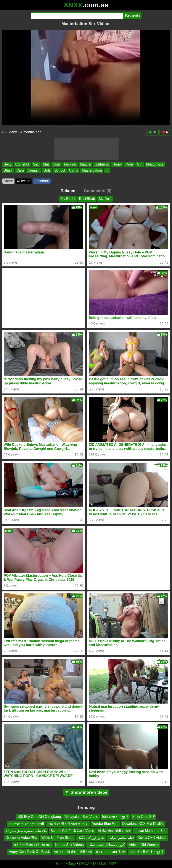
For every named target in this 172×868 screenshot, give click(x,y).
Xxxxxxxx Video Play (22, 838)
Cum (56, 164)
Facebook (42, 181)
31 (152, 132)
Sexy (8, 164)
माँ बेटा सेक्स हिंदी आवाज (114, 831)
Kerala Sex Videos (69, 845)
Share (8, 181)
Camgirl (34, 170)
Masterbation (92, 170)
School (60, 170)
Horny (117, 164)
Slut (46, 164)
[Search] (77, 16)
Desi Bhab (87, 199)
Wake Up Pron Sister (57, 838)
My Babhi (68, 199)
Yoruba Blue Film (105, 824)
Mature (85, 164)
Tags (72, 864)
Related (68, 191)
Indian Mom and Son (151, 831)
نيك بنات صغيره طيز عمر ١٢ (26, 831)
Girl (140, 164)
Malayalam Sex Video (82, 817)
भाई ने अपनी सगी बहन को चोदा (68, 824)
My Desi (105, 199)
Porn (129, 164)
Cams (74, 170)
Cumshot (22, 164)
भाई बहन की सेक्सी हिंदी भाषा (73, 852)
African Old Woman (144, 845)
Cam (20, 170)
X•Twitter (24, 181)
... (107, 170)
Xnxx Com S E (143, 817)
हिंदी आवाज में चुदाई (115, 817)
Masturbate (155, 164)
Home (61, 864)
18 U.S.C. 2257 (104, 864)
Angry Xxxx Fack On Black (29, 852)
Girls (47, 170)
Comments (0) (98, 191)
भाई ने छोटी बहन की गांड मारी (32, 845)
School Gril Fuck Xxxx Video (72, 831)
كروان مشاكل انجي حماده (106, 845)
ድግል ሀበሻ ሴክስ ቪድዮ (111, 852)
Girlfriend (102, 164)
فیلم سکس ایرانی (121, 838)
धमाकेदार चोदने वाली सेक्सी (26, 824)
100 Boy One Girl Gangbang (39, 817)
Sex (36, 164)
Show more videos (86, 792)
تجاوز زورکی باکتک (91, 838)
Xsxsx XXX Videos (152, 838)
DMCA (84, 864)
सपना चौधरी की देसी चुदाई (146, 852)
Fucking (70, 164)
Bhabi (8, 170)
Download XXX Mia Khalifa (143, 824)
